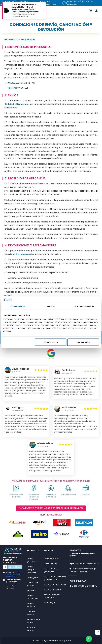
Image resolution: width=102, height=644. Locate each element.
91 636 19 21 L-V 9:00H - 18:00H (82, 555)
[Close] (44, 11)
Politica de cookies (53, 589)
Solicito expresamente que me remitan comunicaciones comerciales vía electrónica (13, 584)
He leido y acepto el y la (14, 574)
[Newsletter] (5, 567)
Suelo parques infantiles (31, 569)
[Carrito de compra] (91, 11)
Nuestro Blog (50, 563)
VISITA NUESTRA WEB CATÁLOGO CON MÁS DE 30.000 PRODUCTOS (51, 508)
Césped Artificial (31, 613)
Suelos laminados (32, 597)
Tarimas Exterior (31, 629)
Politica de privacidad (14, 575)
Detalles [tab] (51, 306)
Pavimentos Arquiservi (60, 640)
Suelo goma (33, 577)
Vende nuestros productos (52, 596)
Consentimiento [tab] (18, 306)
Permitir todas (83, 342)
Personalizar (51, 342)
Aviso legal (9, 574)
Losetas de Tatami (32, 584)
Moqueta (31, 590)
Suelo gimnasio (32, 560)
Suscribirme (15, 567)
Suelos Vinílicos (31, 605)
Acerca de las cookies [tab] (84, 306)
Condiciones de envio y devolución (55, 578)
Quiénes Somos (52, 558)
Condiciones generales (50, 570)
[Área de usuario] (96, 11)
